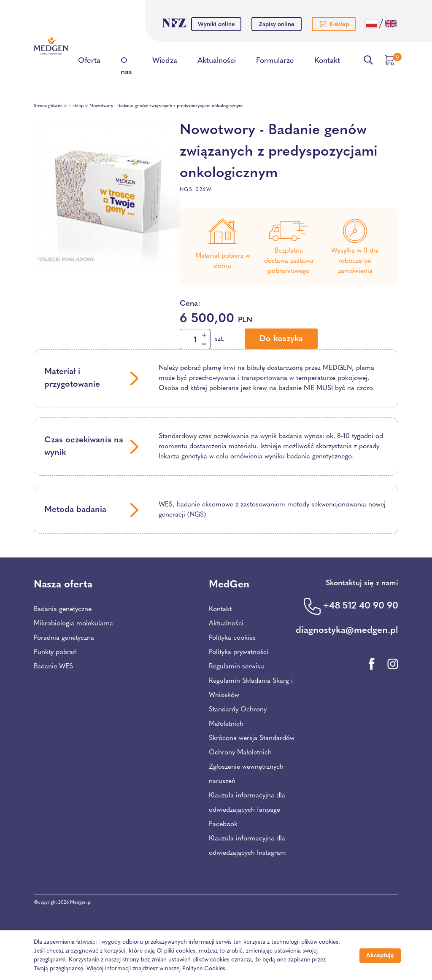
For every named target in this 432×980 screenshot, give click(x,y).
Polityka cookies (232, 638)
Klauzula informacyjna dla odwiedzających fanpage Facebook (247, 810)
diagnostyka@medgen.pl (347, 631)
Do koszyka (281, 339)
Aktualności (217, 62)
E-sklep (76, 106)
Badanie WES (53, 667)
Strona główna (48, 106)
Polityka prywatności (239, 652)
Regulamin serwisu (236, 667)
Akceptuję (380, 956)
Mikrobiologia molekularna (73, 624)
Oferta (89, 62)
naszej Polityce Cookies (195, 969)
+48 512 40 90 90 (360, 606)
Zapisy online (277, 25)
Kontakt (327, 62)
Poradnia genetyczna (64, 638)
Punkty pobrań (55, 652)
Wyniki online (216, 25)
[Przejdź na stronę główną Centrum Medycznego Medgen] (51, 46)
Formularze (275, 62)
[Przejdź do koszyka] (391, 60)
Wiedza (165, 62)
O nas (126, 68)
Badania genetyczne (63, 609)
